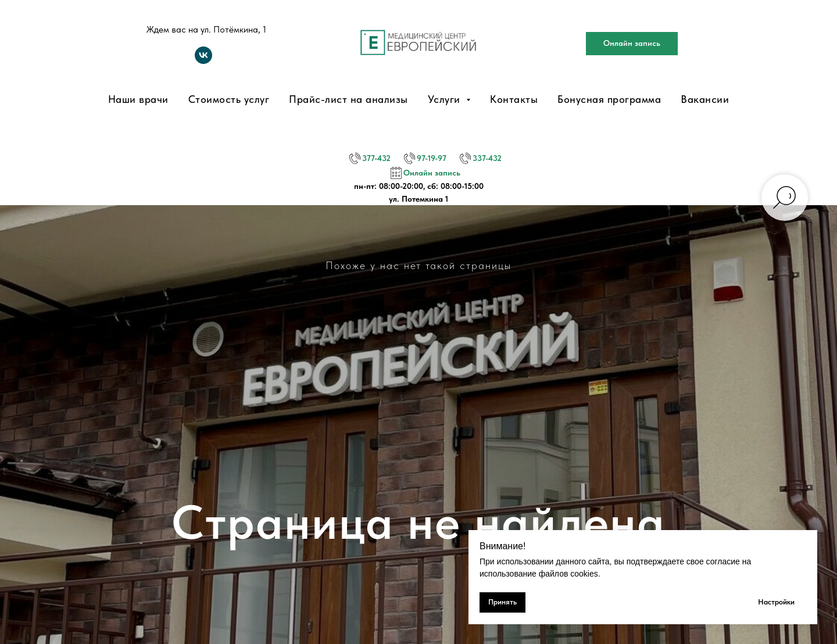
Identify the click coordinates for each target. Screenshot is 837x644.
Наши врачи (138, 99)
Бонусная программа (609, 99)
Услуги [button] (446, 99)
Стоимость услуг (229, 99)
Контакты (514, 99)
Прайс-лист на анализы (348, 99)
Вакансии (705, 99)
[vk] (203, 61)
